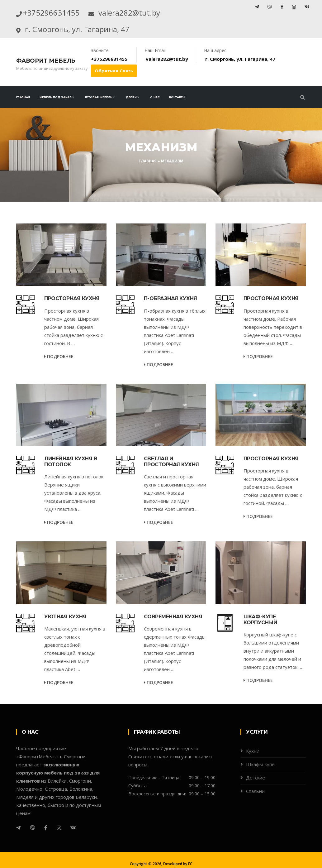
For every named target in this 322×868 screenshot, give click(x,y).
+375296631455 (68, 11)
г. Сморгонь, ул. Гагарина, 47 (109, 44)
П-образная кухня (170, 315)
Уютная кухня (65, 633)
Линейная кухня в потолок (71, 478)
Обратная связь (114, 87)
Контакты (177, 114)
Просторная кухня (72, 315)
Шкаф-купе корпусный (260, 636)
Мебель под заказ (56, 114)
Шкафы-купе (260, 781)
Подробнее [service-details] (59, 373)
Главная (23, 114)
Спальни (255, 808)
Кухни (253, 767)
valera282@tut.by (76, 27)
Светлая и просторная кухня (171, 478)
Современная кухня (173, 633)
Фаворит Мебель (46, 77)
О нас (155, 114)
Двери (131, 114)
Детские (256, 794)
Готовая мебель (99, 114)
